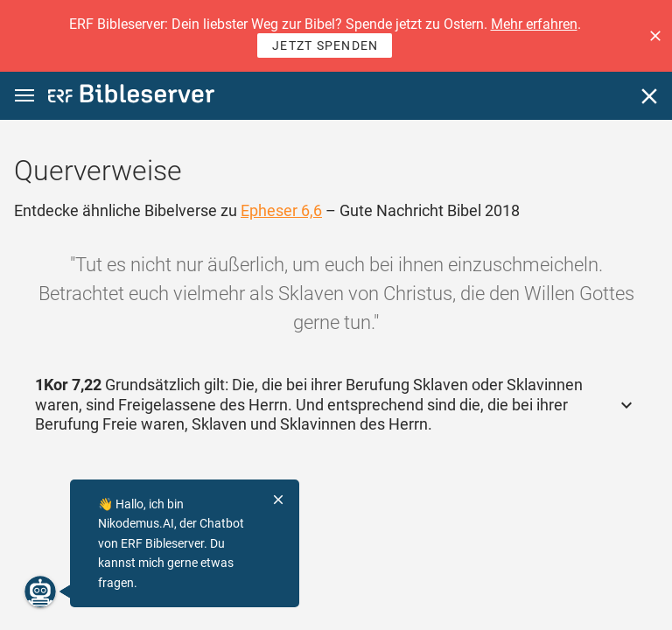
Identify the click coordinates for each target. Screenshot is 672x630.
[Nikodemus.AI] (40, 591)
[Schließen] (649, 96)
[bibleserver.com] (131, 97)
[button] (655, 36)
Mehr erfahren (534, 24)
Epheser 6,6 (281, 210)
